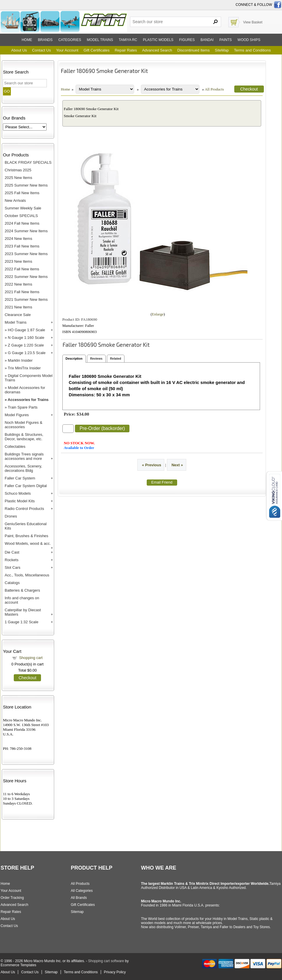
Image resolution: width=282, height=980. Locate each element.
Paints (225, 40)
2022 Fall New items (22, 269)
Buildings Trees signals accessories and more (24, 456)
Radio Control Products (24, 509)
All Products (214, 89)
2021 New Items (18, 307)
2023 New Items (18, 261)
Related (116, 358)
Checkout (27, 678)
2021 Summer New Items (26, 299)
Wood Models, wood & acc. (28, 543)
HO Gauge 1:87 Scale (27, 330)
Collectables (15, 447)
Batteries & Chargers (22, 590)
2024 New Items (18, 239)
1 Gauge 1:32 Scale (22, 622)
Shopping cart (31, 658)
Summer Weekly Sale (23, 208)
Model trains (100, 40)
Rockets (12, 560)
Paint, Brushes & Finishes (27, 536)
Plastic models (158, 40)
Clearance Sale (18, 315)
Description (74, 358)
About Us (19, 50)
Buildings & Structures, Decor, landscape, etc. (24, 437)
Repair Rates (126, 50)
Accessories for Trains (28, 400)
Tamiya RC (128, 40)
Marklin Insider (20, 360)
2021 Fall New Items (22, 292)
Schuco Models (18, 493)
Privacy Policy (115, 972)
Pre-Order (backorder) (102, 428)
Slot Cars (12, 567)
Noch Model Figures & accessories (24, 425)
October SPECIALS (21, 216)
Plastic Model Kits (20, 501)
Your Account (67, 50)
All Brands (79, 898)
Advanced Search (157, 50)
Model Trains (16, 322)
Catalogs (12, 583)
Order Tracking (12, 898)
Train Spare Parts (23, 407)
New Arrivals (15, 200)
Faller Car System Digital (26, 486)
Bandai (207, 40)
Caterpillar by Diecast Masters (23, 612)
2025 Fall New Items (22, 193)
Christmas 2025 (18, 170)
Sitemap (77, 912)
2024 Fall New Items (22, 223)
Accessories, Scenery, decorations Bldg (23, 468)
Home (27, 40)
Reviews (96, 358)
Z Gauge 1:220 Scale (26, 345)
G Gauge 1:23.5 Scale (27, 353)
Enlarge (158, 314)
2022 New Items (18, 284)
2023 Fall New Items (22, 246)
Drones (11, 516)
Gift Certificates (96, 50)
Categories (70, 40)
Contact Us (41, 50)
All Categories (82, 891)
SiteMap (222, 50)
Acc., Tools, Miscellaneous (27, 575)
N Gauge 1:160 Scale (26, 338)
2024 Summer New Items (26, 231)
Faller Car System (20, 478)
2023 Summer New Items (26, 254)
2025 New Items (18, 178)
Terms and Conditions (252, 50)
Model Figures (17, 415)
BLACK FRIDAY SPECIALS (28, 162)
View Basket (253, 22)
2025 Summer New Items (26, 185)
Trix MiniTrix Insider (24, 368)
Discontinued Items (193, 50)
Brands (45, 40)
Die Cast (12, 552)
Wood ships (249, 40)
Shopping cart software (106, 961)
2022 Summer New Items (26, 277)
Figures (187, 40)
